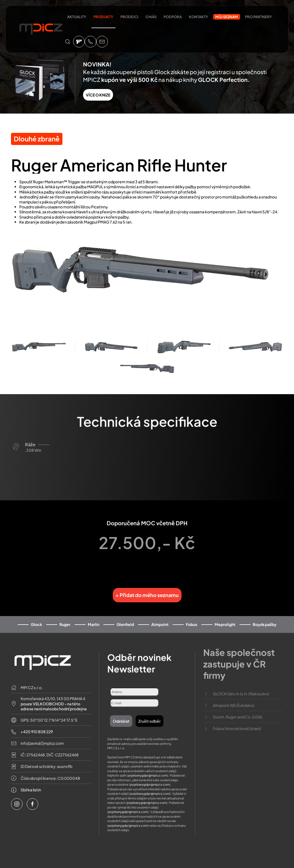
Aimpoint (160, 620)
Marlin (94, 620)
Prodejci (129, 17)
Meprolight (225, 620)
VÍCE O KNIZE (98, 95)
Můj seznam (227, 17)
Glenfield (125, 620)
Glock (36, 620)
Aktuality (77, 17)
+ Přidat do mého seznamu (147, 591)
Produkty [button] (103, 17)
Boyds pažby (265, 620)
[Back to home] (41, 30)
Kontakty (199, 17)
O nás (151, 17)
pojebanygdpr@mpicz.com (148, 764)
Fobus (192, 620)
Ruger (65, 620)
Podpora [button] (173, 17)
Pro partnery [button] (259, 17)
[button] (68, 42)
